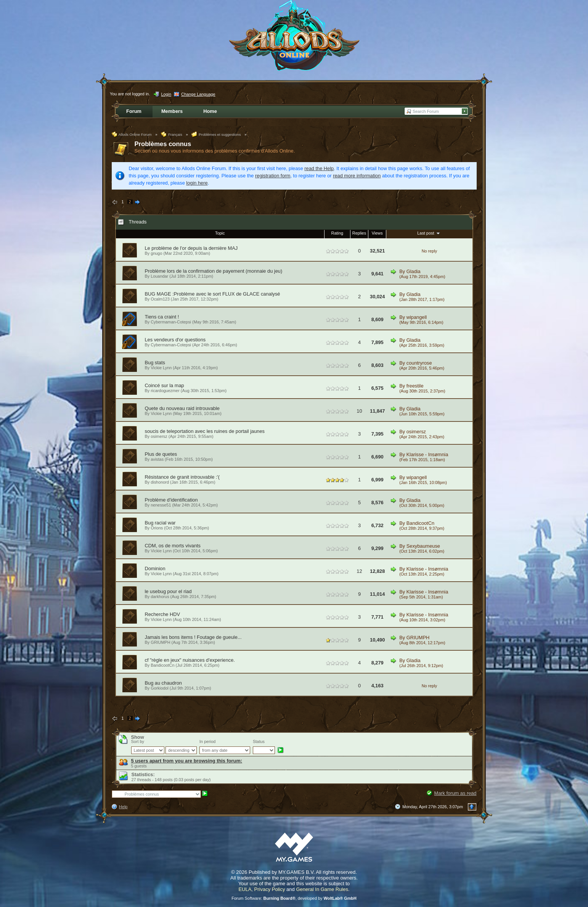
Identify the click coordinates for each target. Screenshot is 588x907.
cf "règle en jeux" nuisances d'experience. (190, 660)
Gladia (414, 271)
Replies (359, 233)
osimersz (159, 436)
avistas (157, 459)
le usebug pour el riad (168, 591)
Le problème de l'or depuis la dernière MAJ (191, 248)
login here (197, 183)
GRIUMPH (160, 642)
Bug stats (155, 363)
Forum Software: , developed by (294, 898)
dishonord (160, 482)
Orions (157, 528)
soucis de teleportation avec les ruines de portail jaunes (205, 431)
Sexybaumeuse (423, 546)
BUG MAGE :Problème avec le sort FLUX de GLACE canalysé (213, 294)
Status (259, 741)
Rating (337, 233)
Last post (429, 233)
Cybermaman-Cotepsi (171, 322)
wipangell (417, 317)
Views (377, 233)
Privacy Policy (270, 889)
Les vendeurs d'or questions (175, 340)
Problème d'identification (171, 500)
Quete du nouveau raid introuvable (182, 408)
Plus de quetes (161, 454)
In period (207, 741)
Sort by (138, 741)
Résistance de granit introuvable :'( (182, 477)
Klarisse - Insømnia (427, 454)
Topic (220, 233)
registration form (273, 176)
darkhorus (160, 597)
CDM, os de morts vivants (173, 546)
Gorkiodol (160, 688)
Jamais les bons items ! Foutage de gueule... (193, 637)
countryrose (419, 363)
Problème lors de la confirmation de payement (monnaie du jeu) (214, 271)
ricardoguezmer (165, 391)
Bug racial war (160, 523)
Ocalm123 (160, 299)
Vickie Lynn (161, 368)
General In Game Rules (322, 889)
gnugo (156, 253)
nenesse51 (161, 505)
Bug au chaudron (163, 683)
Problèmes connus (163, 144)
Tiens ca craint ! (162, 317)
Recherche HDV (162, 614)
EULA (245, 889)
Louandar (159, 276)
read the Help (319, 168)
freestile (415, 386)
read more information (357, 176)
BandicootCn (420, 523)
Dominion (155, 568)
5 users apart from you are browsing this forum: (187, 761)
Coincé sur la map (165, 385)
